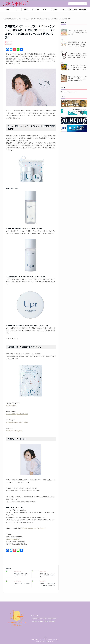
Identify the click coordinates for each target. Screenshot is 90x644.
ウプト (8, 43)
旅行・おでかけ (82, 10)
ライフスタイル (73, 10)
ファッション (64, 10)
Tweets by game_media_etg (69, 92)
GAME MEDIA (35, 619)
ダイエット (54, 10)
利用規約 (50, 640)
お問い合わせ (56, 640)
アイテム (26, 10)
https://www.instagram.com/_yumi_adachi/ (34, 528)
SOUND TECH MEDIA (50, 621)
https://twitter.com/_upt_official (14, 431)
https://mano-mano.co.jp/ (12, 539)
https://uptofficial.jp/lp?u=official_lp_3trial (17, 414)
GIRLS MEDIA (44, 619)
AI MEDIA (34, 621)
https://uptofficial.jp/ (11, 406)
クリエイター (36, 10)
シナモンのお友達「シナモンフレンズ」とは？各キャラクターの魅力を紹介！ (77, 32)
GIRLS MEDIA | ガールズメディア (40, 640)
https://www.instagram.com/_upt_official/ (17, 422)
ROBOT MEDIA (52, 619)
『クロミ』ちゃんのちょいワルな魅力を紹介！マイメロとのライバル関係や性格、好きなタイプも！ (77, 56)
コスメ (17, 10)
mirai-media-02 (9, 44)
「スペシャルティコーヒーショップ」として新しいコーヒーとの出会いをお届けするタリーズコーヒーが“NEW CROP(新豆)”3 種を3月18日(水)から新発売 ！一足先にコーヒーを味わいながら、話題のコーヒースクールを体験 (77, 67)
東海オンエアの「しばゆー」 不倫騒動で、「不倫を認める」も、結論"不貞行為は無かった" (77, 79)
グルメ (45, 10)
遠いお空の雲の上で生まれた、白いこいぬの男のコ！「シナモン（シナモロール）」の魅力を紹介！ (77, 44)
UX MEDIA (41, 621)
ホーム (8, 10)
